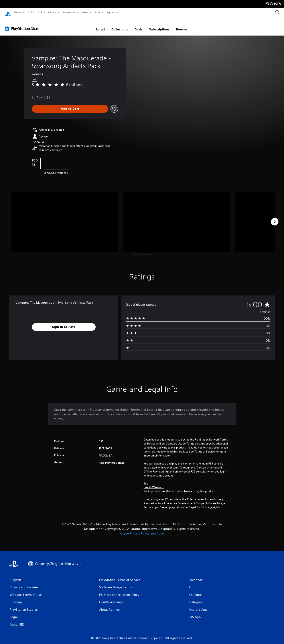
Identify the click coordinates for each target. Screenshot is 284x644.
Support (111, 12)
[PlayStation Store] (23, 24)
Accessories (69, 12)
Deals (139, 25)
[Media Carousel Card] (65, 218)
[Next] (275, 217)
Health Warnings (154, 483)
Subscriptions (159, 25)
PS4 (40, 12)
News (85, 12)
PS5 (30, 12)
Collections (120, 25)
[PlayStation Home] (8, 12)
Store (97, 12)
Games (18, 12)
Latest (101, 25)
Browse (181, 25)
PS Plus (52, 12)
